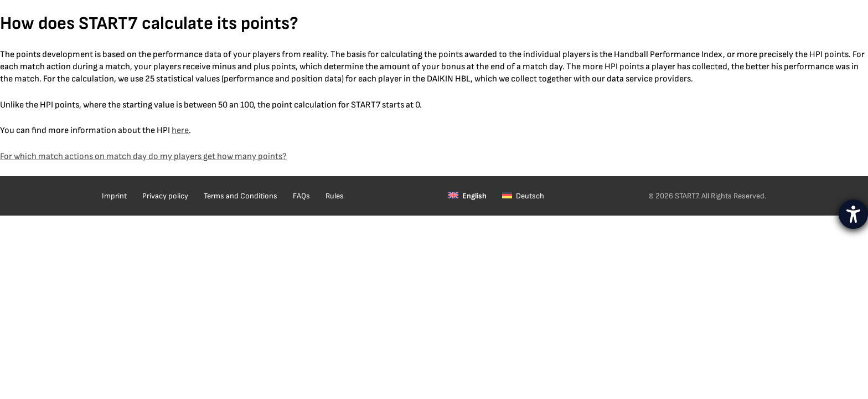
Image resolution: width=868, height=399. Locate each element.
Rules (335, 196)
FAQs (301, 196)
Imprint (114, 196)
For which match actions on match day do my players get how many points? (143, 157)
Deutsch (530, 196)
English (474, 196)
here (180, 131)
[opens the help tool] (853, 214)
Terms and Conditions (241, 196)
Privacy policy (165, 196)
